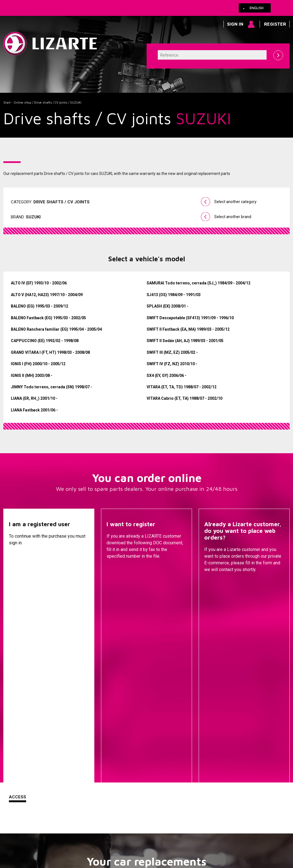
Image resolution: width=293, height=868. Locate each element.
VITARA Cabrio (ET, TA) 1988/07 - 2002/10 (184, 398)
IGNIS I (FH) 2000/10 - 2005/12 (38, 364)
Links (35, 835)
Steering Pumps (190, 715)
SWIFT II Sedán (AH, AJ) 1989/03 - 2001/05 (185, 341)
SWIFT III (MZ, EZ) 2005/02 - (172, 352)
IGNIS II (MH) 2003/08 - (32, 376)
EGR (190, 772)
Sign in (235, 24)
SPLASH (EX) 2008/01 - (168, 306)
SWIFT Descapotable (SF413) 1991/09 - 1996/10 (190, 318)
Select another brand (233, 217)
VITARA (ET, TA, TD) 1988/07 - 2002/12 (182, 387)
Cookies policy (59, 835)
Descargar (120, 584)
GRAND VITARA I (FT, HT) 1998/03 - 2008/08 (50, 352)
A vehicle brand (95, 707)
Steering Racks (191, 707)
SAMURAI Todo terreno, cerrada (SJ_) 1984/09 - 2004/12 (199, 283)
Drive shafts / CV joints (51, 102)
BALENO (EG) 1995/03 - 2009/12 (40, 306)
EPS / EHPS (191, 724)
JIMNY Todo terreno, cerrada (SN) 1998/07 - (51, 387)
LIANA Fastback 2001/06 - (34, 410)
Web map (179, 835)
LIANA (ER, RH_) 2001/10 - (34, 398)
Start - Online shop (17, 102)
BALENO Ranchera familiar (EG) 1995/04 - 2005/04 (56, 329)
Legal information (95, 835)
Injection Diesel (191, 740)
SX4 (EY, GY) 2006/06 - (167, 376)
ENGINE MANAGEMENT (190, 749)
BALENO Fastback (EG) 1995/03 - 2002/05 (48, 318)
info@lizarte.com (91, 848)
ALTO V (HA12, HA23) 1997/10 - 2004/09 (47, 295)
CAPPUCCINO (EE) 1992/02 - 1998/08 (45, 341)
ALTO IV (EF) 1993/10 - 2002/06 (39, 283)
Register (275, 24)
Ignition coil (191, 781)
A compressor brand (95, 715)
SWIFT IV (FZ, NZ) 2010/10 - (172, 364)
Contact (215, 584)
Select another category (235, 202)
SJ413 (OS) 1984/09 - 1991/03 (174, 295)
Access (18, 583)
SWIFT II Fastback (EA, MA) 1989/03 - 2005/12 (188, 329)
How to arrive (130, 835)
